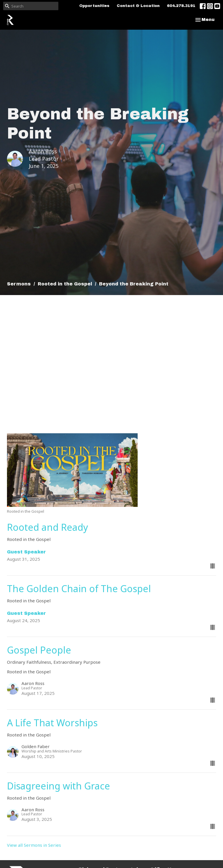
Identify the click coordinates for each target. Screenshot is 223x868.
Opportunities (94, 6)
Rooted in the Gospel (65, 284)
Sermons (19, 284)
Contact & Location (138, 6)
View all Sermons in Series (34, 845)
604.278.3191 (181, 6)
